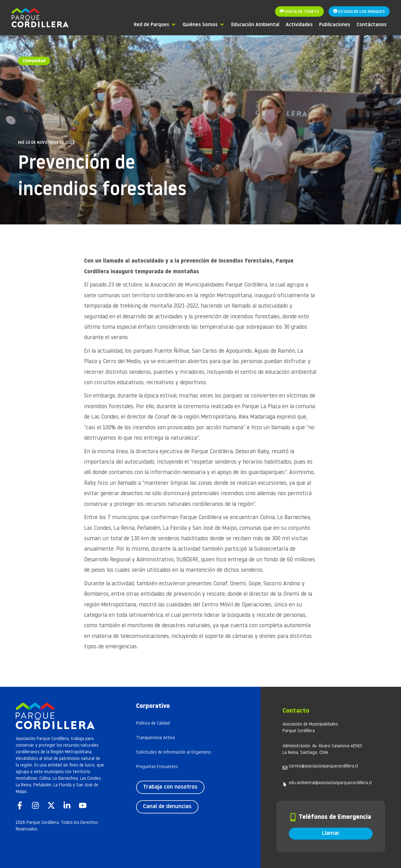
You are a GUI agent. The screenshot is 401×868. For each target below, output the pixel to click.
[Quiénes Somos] (204, 24)
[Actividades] (299, 24)
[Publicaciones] (335, 24)
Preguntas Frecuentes (157, 767)
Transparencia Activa (155, 738)
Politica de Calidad (153, 723)
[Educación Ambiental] (255, 24)
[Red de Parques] (155, 24)
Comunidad (34, 60)
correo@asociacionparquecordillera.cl (323, 766)
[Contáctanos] (372, 24)
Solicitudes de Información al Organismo (174, 752)
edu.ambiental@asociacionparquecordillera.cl (330, 783)
